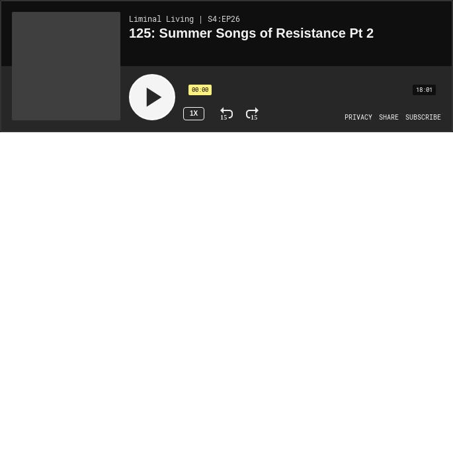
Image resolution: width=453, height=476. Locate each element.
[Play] (152, 97)
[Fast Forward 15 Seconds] (252, 114)
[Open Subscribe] (423, 118)
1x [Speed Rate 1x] (194, 113)
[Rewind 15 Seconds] (226, 114)
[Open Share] (389, 118)
